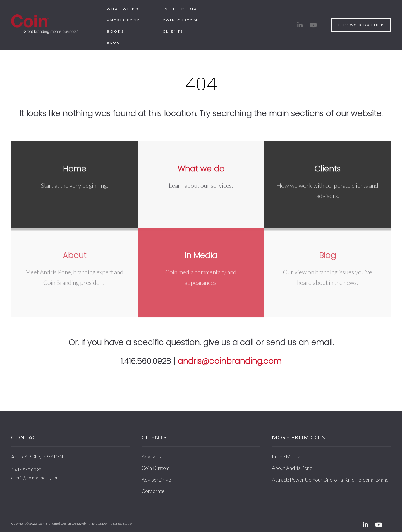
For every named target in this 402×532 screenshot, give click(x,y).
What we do (201, 169)
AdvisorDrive (156, 480)
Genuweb (79, 523)
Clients (173, 31)
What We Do (123, 9)
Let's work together (361, 25)
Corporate (153, 491)
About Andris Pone (292, 468)
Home (75, 169)
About (75, 253)
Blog (114, 43)
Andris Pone (124, 20)
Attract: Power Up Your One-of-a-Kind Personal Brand (330, 480)
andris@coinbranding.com (229, 361)
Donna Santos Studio (117, 523)
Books (116, 31)
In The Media (180, 9)
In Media (201, 253)
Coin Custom (180, 20)
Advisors (151, 456)
